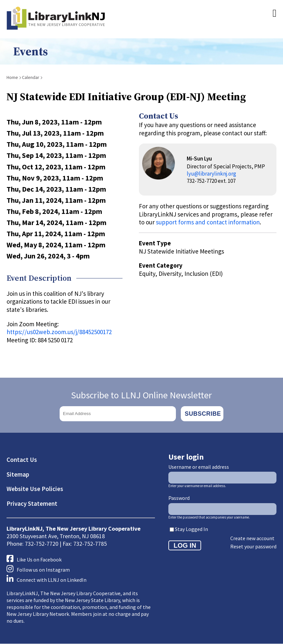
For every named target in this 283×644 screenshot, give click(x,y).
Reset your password (253, 546)
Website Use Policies (35, 489)
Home (12, 77)
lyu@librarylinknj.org (211, 174)
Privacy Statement (32, 503)
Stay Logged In (191, 529)
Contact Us (22, 460)
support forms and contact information (208, 222)
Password (179, 498)
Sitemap (18, 474)
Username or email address (199, 467)
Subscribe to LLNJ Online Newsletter (141, 395)
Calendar (31, 77)
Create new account (252, 538)
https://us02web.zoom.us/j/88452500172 (59, 332)
